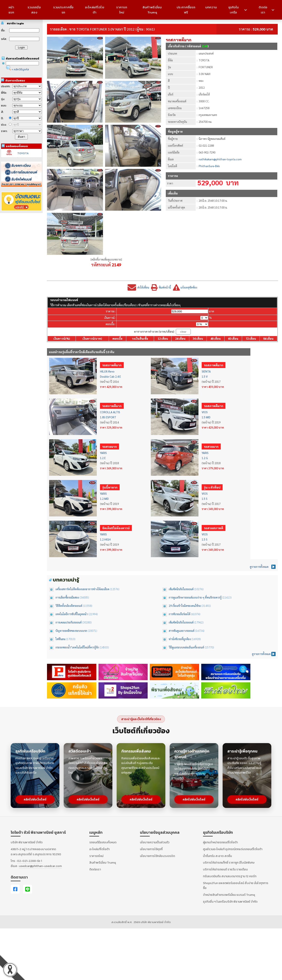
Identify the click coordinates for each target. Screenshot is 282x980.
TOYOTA (23, 153)
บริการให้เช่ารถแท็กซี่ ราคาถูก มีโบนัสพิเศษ (229, 863)
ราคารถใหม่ (122, 10)
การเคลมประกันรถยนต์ (69, 622)
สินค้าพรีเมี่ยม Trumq (152, 10)
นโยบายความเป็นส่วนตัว (155, 842)
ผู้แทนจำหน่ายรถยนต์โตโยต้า (220, 842)
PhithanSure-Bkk (209, 166)
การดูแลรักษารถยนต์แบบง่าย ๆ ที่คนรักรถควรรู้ (195, 597)
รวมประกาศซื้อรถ (63, 10)
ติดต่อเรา (267, 10)
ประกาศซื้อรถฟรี (186, 10)
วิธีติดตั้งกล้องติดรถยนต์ (69, 606)
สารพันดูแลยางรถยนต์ (182, 631)
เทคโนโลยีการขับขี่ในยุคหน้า (72, 614)
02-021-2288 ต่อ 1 (29, 861)
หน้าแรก (11, 10)
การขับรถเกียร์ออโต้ (180, 614)
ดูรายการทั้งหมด (259, 567)
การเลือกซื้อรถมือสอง (68, 597)
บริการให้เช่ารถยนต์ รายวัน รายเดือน (225, 869)
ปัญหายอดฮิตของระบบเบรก (72, 631)
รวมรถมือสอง (34, 10)
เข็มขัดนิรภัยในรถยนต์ (181, 589)
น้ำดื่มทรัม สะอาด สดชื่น (217, 856)
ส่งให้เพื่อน (143, 287)
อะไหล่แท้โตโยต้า (95, 10)
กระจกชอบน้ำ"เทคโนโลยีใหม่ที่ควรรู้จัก (78, 647)
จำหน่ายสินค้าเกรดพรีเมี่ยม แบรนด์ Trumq (229, 895)
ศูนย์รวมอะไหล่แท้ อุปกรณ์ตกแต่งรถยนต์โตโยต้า (233, 849)
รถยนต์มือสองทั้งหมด (103, 842)
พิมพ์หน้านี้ (165, 287)
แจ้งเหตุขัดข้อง (189, 287)
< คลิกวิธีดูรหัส (20, 69)
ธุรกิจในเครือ (238, 10)
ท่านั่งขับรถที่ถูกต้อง (180, 639)
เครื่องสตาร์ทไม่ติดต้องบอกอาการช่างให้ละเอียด (83, 589)
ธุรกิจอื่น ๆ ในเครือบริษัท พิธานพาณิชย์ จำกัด (230, 902)
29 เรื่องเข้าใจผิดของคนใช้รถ (185, 606)
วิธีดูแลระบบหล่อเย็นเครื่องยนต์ (187, 647)
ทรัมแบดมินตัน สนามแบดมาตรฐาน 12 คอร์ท (230, 876)
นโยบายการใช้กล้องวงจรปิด (157, 856)
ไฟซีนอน (61, 639)
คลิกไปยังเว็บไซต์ (35, 800)
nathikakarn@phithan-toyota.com (220, 159)
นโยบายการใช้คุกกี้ (151, 849)
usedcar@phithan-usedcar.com (40, 866)
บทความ (211, 7)
